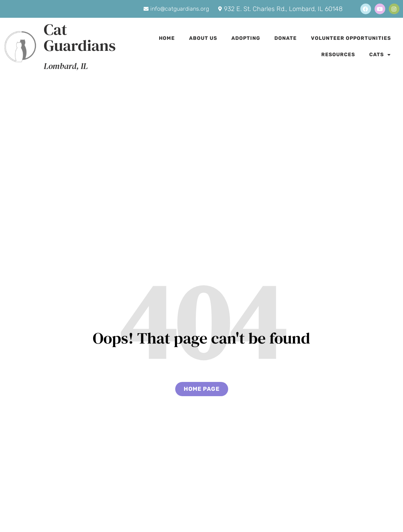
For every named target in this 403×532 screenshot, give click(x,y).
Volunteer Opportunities (351, 38)
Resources (338, 55)
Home (167, 38)
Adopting (246, 38)
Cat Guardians (80, 37)
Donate (286, 38)
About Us (203, 38)
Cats (380, 55)
